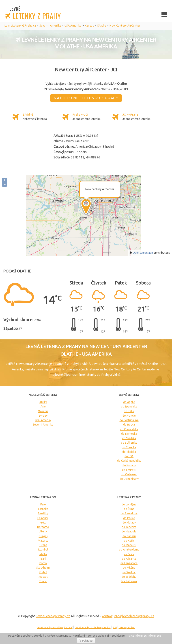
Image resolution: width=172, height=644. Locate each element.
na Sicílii (129, 554)
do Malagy (129, 522)
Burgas (43, 536)
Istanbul (43, 549)
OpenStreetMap (143, 253)
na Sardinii (129, 572)
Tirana (43, 545)
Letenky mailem (127, 627)
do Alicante (129, 559)
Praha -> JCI (80, 114)
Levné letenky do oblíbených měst (93, 627)
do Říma (129, 509)
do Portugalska (129, 420)
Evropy (43, 416)
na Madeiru (129, 545)
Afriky (43, 402)
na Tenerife (129, 527)
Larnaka (43, 509)
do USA (129, 456)
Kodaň (43, 572)
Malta (43, 554)
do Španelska (129, 406)
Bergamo (43, 527)
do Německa (129, 434)
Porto (43, 563)
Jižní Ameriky (43, 420)
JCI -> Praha (130, 114)
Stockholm (43, 568)
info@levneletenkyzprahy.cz (134, 616)
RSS (115, 627)
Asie (43, 406)
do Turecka (129, 447)
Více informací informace (145, 636)
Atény (43, 531)
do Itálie (129, 411)
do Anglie (129, 402)
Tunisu (43, 581)
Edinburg (43, 518)
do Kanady (129, 465)
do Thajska (129, 452)
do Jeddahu (129, 577)
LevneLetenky (53, 616)
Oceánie (43, 411)
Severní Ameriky (43, 425)
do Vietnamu (129, 474)
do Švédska (129, 438)
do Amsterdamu (129, 549)
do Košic (129, 541)
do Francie (129, 416)
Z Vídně (28, 114)
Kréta (43, 522)
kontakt (107, 616)
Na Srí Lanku (129, 581)
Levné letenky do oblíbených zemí (55, 627)
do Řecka (129, 425)
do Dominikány (129, 479)
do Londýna (129, 504)
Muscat (43, 577)
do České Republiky (129, 461)
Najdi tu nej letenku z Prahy (86, 98)
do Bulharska (129, 443)
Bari (43, 559)
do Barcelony (129, 513)
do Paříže (129, 518)
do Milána (129, 568)
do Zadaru (129, 536)
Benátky (43, 513)
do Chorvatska (129, 429)
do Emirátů (129, 470)
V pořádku (86, 641)
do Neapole (129, 531)
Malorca (43, 541)
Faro (43, 504)
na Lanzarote (129, 563)
